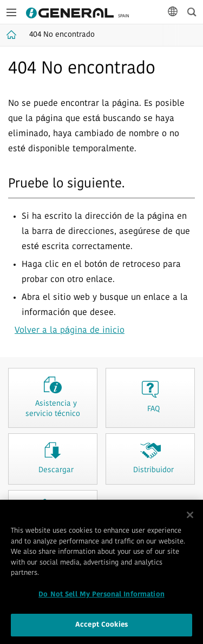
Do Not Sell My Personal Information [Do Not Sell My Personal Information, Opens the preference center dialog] (101, 596)
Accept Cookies (101, 627)
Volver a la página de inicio (70, 331)
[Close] (190, 516)
